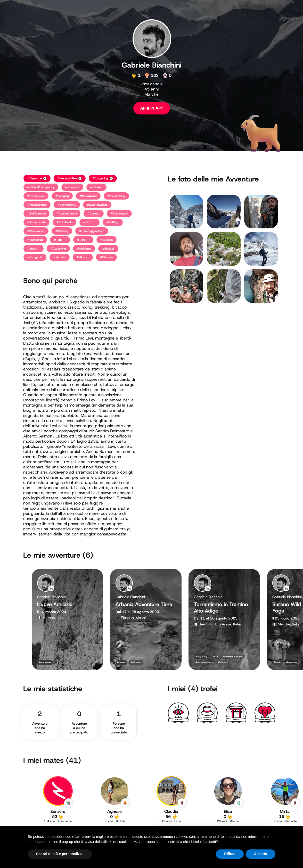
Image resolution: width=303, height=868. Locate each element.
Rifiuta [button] (230, 854)
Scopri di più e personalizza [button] (60, 854)
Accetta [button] (261, 854)
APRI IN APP (152, 108)
